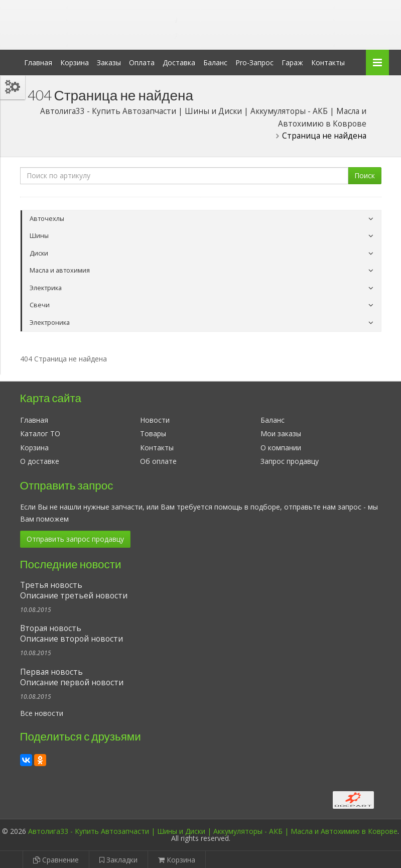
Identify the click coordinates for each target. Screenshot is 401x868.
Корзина (75, 63)
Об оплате (158, 461)
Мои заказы (281, 433)
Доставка (179, 63)
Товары (153, 433)
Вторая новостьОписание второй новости (72, 634)
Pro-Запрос (254, 63)
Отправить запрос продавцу (75, 539)
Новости (155, 420)
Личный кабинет (313, 9)
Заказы (109, 63)
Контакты (328, 63)
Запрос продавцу (290, 461)
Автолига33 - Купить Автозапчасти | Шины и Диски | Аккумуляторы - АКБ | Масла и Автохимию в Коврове (213, 831)
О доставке (40, 461)
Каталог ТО (40, 433)
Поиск (365, 175)
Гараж (292, 63)
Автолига (103, 17)
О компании (281, 448)
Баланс (215, 63)
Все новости (42, 713)
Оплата (142, 63)
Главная (38, 63)
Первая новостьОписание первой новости (72, 677)
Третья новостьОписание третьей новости (74, 590)
